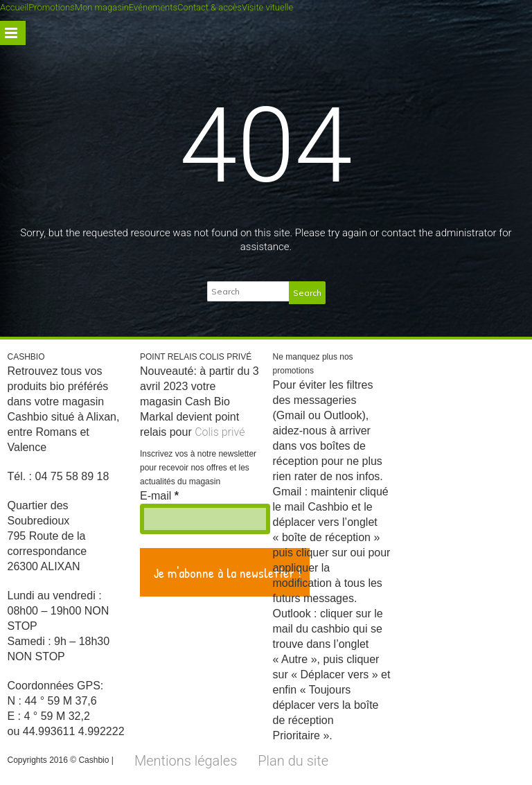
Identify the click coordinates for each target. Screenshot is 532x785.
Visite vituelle (267, 7)
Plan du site (293, 761)
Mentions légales (186, 761)
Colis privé (220, 432)
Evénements (153, 7)
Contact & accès (210, 7)
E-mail (159, 496)
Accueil (14, 7)
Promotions (51, 7)
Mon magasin (102, 7)
